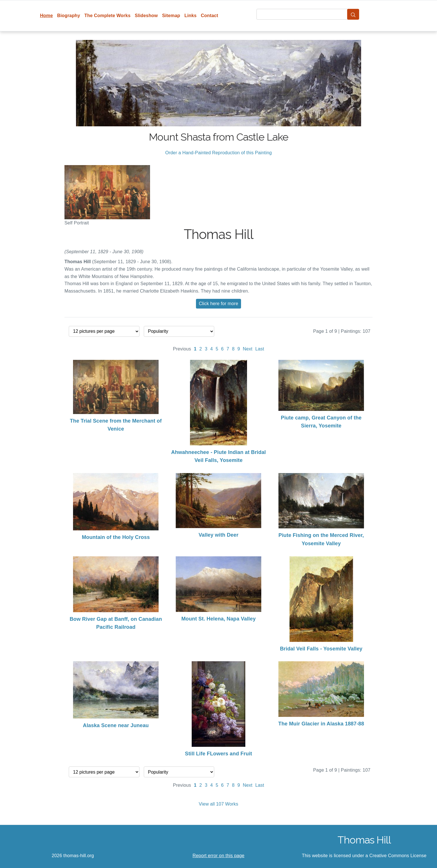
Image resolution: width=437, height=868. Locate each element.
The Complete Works (108, 16)
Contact (210, 16)
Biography (69, 16)
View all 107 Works (218, 804)
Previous (182, 349)
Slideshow (146, 16)
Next (248, 349)
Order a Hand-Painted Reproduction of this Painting (218, 153)
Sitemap (171, 16)
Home (46, 16)
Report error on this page (218, 856)
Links (191, 16)
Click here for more (218, 304)
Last (260, 349)
